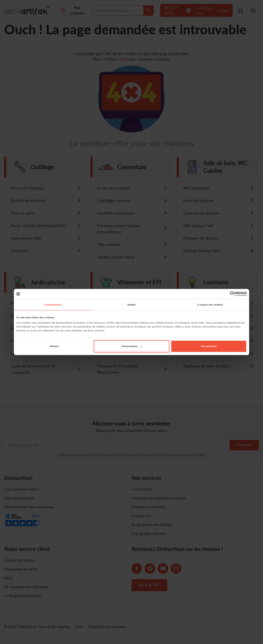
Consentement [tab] (53, 304)
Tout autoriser (209, 346)
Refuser (54, 346)
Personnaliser (132, 346)
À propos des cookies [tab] (210, 304)
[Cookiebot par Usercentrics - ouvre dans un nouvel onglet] (224, 294)
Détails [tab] (131, 304)
